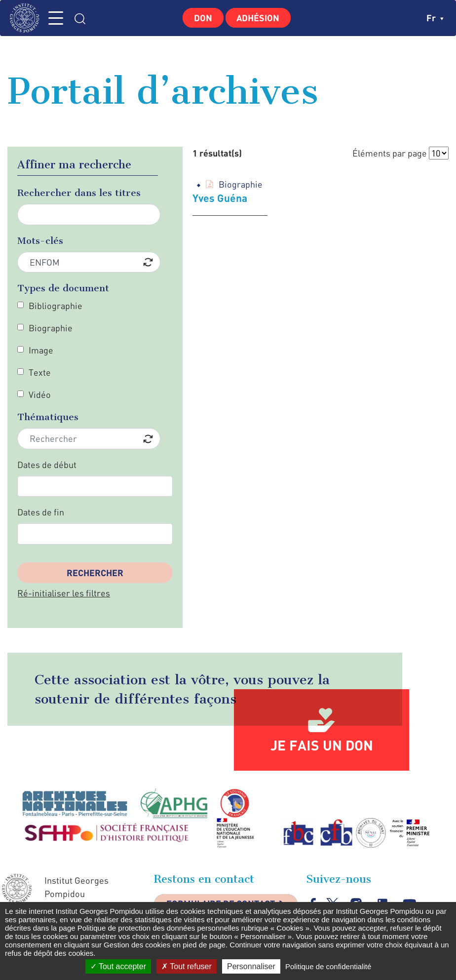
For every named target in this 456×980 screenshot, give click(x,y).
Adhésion (258, 18)
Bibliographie (56, 306)
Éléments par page (390, 153)
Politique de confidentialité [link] (328, 966)
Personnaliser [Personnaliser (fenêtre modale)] (251, 966)
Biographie (51, 328)
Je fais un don (322, 745)
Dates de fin (41, 512)
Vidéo (40, 394)
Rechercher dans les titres (79, 193)
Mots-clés (40, 241)
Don (203, 18)
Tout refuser (187, 966)
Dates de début (47, 465)
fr (435, 18)
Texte (40, 372)
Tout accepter (118, 966)
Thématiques (48, 417)
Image (41, 350)
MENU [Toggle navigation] (57, 18)
